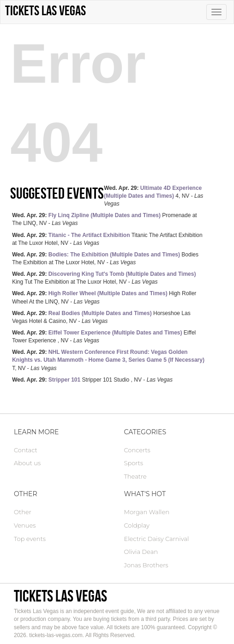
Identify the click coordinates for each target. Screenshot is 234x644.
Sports (134, 463)
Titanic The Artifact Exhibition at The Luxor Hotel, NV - (107, 239)
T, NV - (108, 360)
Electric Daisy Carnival (157, 539)
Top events (30, 539)
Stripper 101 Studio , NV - (92, 380)
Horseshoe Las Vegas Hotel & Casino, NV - (101, 317)
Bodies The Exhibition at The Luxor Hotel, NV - (105, 258)
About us (27, 463)
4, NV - (153, 196)
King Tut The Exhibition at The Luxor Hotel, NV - (104, 278)
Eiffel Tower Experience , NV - (104, 337)
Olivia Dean (141, 552)
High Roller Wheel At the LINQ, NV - (104, 297)
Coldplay (137, 525)
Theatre (135, 476)
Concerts (137, 450)
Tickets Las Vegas (60, 596)
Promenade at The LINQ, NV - (105, 219)
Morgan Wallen (147, 512)
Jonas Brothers (146, 565)
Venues (25, 525)
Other (23, 512)
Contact (26, 450)
